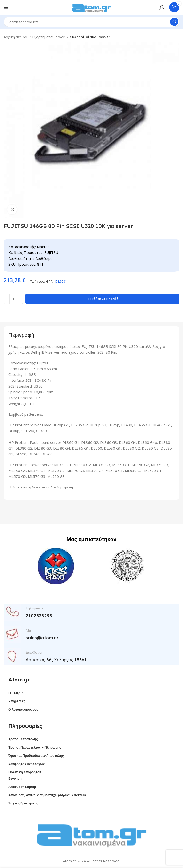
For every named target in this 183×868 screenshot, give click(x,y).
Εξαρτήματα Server (49, 37)
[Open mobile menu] (6, 7)
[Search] (91, 22)
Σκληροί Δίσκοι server (90, 37)
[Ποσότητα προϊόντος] (13, 299)
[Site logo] (92, 7)
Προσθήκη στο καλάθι (102, 299)
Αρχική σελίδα (16, 37)
